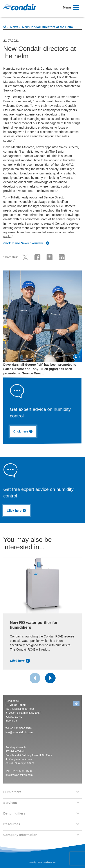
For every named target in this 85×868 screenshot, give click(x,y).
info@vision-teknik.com (19, 732)
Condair (20, 7)
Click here (24, 432)
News (14, 27)
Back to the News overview (26, 243)
